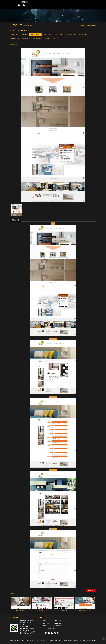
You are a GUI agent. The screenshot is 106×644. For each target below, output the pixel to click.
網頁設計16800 (24, 34)
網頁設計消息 (45, 623)
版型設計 (47, 38)
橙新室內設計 (16, 220)
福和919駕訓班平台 (85, 610)
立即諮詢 (90, 590)
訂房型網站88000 (82, 34)
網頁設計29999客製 (36, 34)
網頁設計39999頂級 (48, 34)
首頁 (80, 26)
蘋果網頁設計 (28, 636)
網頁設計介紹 (58, 621)
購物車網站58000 (71, 34)
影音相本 (45, 626)
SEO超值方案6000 (26, 38)
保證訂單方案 (55, 38)
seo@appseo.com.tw (26, 626)
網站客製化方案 (15, 38)
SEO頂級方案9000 (38, 38)
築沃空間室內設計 (21, 610)
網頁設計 (45, 621)
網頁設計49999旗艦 (60, 34)
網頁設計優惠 (58, 623)
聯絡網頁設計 (58, 626)
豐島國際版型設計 (42, 610)
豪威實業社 (64, 610)
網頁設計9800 (15, 34)
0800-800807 (30, 622)
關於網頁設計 (52, 628)
